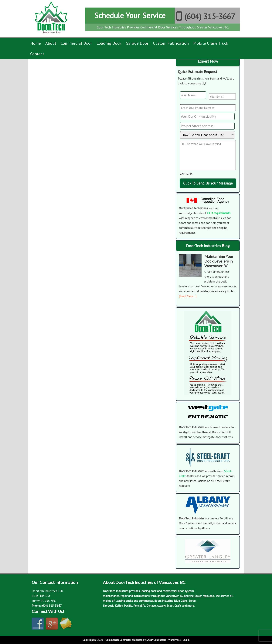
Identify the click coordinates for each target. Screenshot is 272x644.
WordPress (174, 640)
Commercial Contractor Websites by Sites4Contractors (136, 640)
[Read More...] (188, 296)
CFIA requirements (219, 213)
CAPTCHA (186, 174)
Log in (186, 640)
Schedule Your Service (130, 15)
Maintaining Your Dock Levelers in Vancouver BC (219, 261)
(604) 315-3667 (210, 16)
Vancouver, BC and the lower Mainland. (190, 596)
